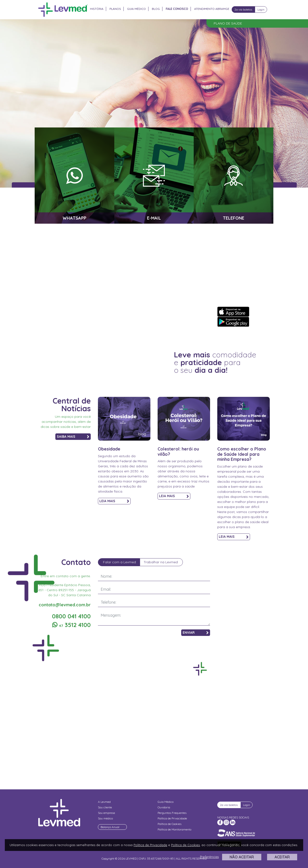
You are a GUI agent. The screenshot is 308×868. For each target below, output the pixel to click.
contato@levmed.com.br (65, 605)
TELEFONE (234, 218)
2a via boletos (243, 10)
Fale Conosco (177, 9)
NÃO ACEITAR (242, 857)
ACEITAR (282, 857)
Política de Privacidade (172, 818)
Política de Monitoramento (174, 829)
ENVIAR (196, 633)
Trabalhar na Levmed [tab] (161, 562)
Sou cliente (105, 807)
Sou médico (105, 818)
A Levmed (104, 802)
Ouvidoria (164, 807)
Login (261, 10)
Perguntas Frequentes (172, 813)
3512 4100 (71, 625)
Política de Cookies (170, 824)
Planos (115, 9)
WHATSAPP (74, 218)
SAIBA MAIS (73, 437)
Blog (156, 9)
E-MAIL (154, 218)
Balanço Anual (110, 827)
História (97, 9)
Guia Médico (136, 9)
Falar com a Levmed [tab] (119, 562)
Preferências (209, 857)
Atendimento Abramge (212, 9)
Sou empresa (106, 813)
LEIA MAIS (114, 501)
